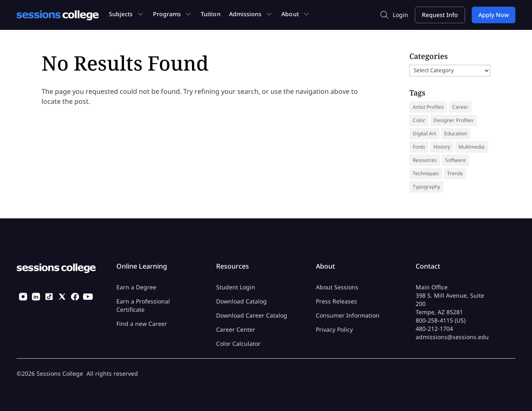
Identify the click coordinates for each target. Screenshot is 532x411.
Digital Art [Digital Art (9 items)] (424, 133)
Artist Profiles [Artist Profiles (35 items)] (428, 107)
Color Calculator (238, 344)
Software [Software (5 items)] (456, 160)
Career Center (236, 329)
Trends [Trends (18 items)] (455, 173)
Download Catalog (241, 301)
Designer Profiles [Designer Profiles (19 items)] (453, 120)
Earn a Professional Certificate (143, 305)
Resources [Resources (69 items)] (425, 160)
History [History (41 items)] (442, 147)
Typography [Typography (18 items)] (426, 187)
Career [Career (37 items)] (460, 107)
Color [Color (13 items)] (419, 120)
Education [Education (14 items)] (456, 133)
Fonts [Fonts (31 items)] (419, 147)
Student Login (236, 287)
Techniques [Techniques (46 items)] (426, 173)
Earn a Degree (136, 287)
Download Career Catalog (252, 315)
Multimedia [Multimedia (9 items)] (472, 147)
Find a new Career (142, 324)
